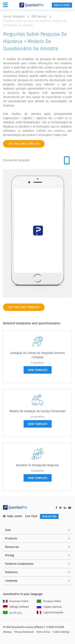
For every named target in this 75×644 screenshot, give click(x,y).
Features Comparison (19, 564)
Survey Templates (17, 16)
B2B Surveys (42, 16)
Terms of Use (43, 632)
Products (11, 539)
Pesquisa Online (49, 601)
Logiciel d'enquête (50, 612)
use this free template (24, 144)
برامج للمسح (13, 612)
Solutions (11, 572)
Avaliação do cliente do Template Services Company (38, 355)
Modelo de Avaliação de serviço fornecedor (38, 411)
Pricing (9, 555)
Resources (12, 547)
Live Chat (31, 516)
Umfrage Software (16, 607)
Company (11, 581)
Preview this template (16, 160)
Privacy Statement (24, 632)
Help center (13, 516)
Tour (8, 530)
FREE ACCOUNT (62, 5)
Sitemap (7, 632)
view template (38, 370)
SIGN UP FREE (49, 517)
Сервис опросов (49, 607)
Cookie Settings (61, 632)
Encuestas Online (16, 601)
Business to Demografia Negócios (37, 465)
